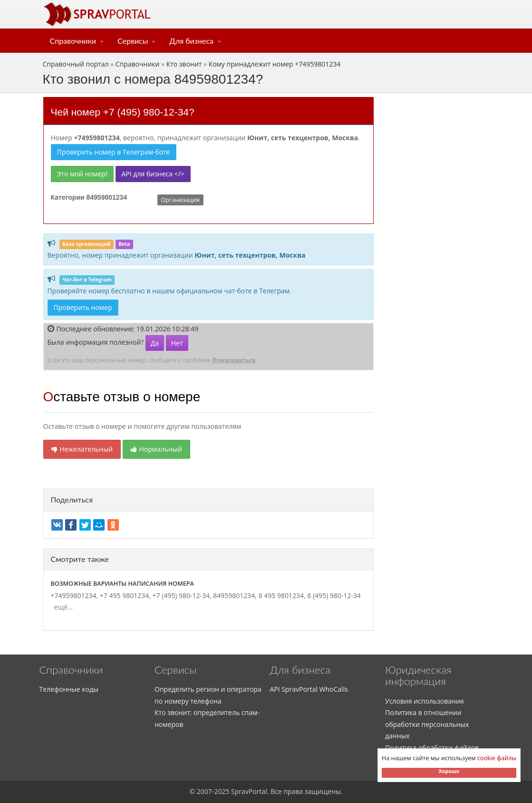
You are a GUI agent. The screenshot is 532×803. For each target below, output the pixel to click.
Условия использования (425, 701)
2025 (222, 791)
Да (155, 343)
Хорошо (449, 771)
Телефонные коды (69, 689)
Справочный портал (76, 64)
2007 (204, 791)
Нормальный (156, 449)
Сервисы (133, 41)
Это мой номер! (82, 174)
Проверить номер (83, 307)
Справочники (73, 41)
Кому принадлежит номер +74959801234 (275, 64)
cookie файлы (497, 758)
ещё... (62, 607)
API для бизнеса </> (153, 174)
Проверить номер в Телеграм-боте (114, 152)
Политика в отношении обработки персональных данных (427, 724)
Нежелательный (82, 449)
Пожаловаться (234, 360)
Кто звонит (184, 64)
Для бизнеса (191, 41)
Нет (177, 343)
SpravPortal (249, 791)
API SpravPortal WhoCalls (309, 689)
